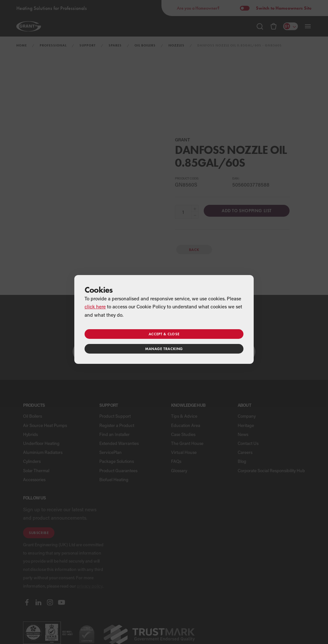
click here (95, 306)
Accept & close (164, 334)
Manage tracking (164, 349)
